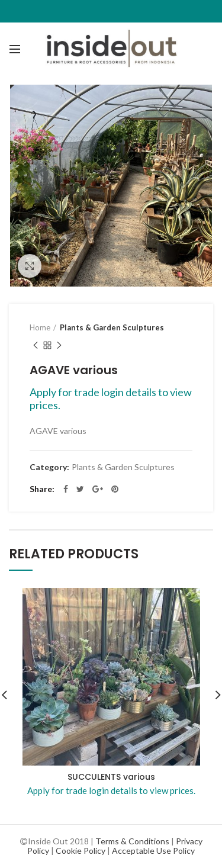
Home (40, 327)
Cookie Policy (81, 851)
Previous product (36, 346)
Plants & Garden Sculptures (112, 327)
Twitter (80, 489)
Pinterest (115, 489)
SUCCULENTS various (111, 777)
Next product (59, 346)
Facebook (66, 489)
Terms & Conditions (132, 841)
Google (98, 489)
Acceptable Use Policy (153, 851)
